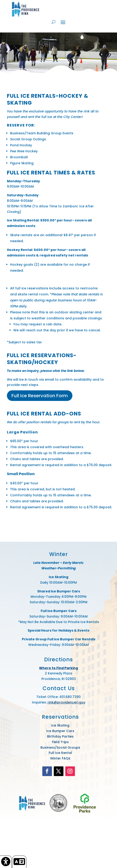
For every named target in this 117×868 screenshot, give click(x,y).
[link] (6, 862)
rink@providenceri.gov (66, 702)
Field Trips (60, 742)
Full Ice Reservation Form (40, 396)
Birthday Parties (60, 736)
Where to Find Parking (58, 668)
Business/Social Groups (60, 747)
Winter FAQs (60, 758)
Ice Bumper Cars (60, 731)
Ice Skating (60, 725)
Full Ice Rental (60, 753)
